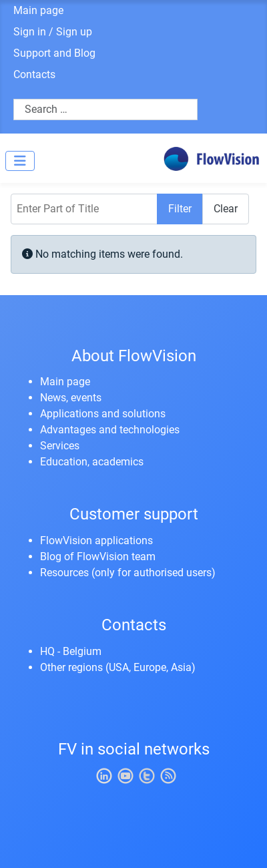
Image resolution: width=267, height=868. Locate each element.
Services (60, 446)
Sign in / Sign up (53, 32)
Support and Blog (54, 53)
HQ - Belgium (71, 651)
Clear (226, 209)
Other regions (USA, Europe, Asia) (118, 667)
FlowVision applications (96, 540)
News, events (71, 398)
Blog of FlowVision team (98, 557)
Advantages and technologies (110, 430)
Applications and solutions (103, 414)
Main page (38, 10)
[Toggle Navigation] (20, 161)
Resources (64, 573)
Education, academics (92, 462)
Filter (180, 209)
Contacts (34, 74)
